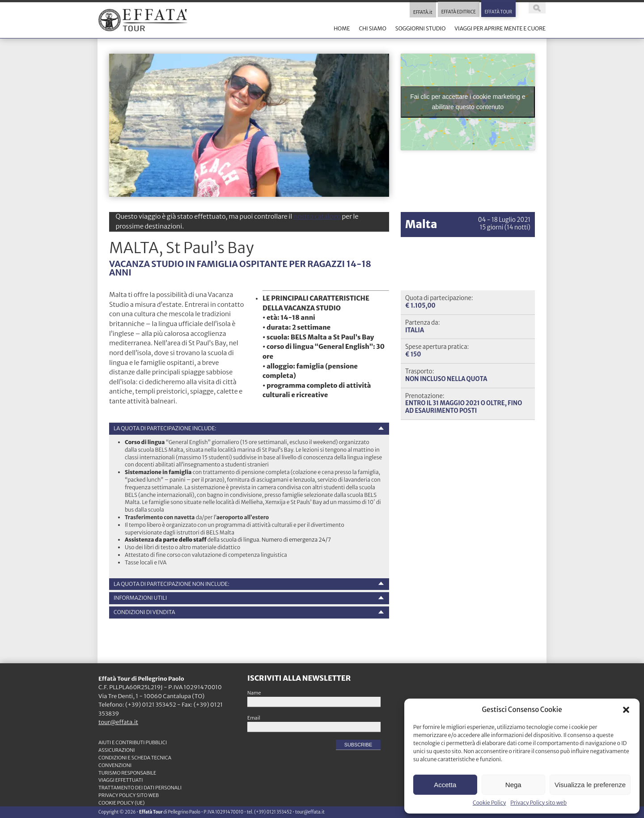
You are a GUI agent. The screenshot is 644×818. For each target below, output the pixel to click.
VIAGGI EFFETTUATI (121, 780)
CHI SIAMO (372, 28)
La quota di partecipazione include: (165, 428)
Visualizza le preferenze (590, 785)
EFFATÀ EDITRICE (459, 13)
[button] (626, 710)
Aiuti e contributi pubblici (133, 742)
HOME (342, 28)
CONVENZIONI (115, 765)
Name (254, 693)
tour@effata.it (118, 722)
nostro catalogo (317, 216)
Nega (513, 785)
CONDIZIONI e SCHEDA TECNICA (135, 758)
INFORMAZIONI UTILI (140, 598)
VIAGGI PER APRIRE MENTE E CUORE (500, 28)
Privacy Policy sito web (538, 803)
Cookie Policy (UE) (122, 803)
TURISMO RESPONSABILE (127, 773)
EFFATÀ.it (423, 13)
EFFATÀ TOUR (498, 13)
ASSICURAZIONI (117, 750)
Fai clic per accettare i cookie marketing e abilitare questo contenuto (468, 102)
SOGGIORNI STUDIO (420, 28)
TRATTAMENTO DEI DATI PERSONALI (140, 788)
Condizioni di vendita (144, 612)
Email (254, 718)
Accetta (445, 785)
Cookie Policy (489, 803)
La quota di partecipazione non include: (172, 584)
